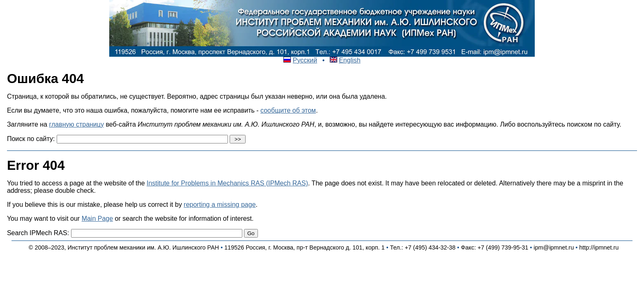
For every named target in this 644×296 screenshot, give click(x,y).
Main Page (98, 219)
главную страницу (76, 124)
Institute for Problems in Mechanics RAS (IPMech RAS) (227, 183)
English (350, 60)
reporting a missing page (220, 205)
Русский (305, 60)
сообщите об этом (288, 110)
